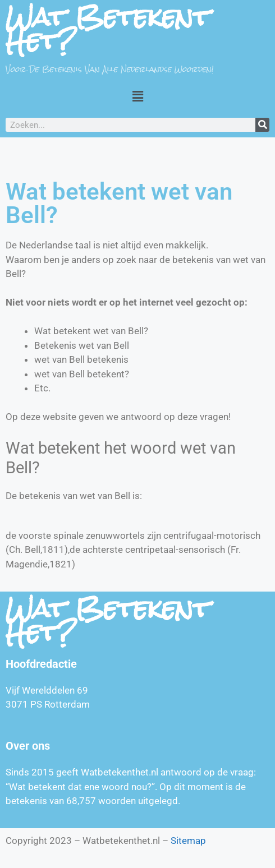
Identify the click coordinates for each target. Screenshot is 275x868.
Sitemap (188, 841)
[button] (137, 96)
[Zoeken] (262, 125)
